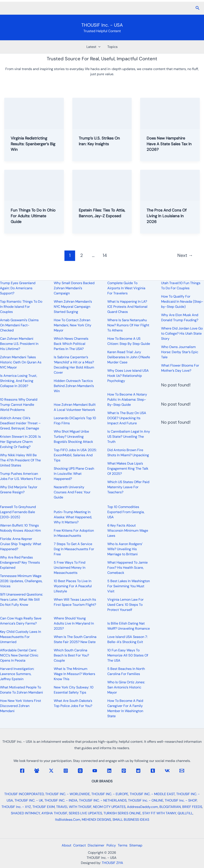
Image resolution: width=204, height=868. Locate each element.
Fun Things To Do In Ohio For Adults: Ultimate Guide (29, 215)
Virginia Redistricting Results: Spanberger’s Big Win (31, 144)
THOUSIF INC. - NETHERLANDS (103, 800)
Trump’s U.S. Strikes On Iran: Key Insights (101, 141)
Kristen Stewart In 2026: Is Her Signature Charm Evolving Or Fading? (20, 442)
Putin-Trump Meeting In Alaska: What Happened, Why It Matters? (73, 517)
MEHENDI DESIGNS (96, 820)
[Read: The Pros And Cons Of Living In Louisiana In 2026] (170, 184)
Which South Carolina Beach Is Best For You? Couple (71, 655)
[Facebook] (22, 771)
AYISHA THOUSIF (54, 813)
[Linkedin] (109, 771)
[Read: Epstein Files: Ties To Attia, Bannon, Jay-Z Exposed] (102, 184)
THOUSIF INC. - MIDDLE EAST (152, 794)
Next (185, 254)
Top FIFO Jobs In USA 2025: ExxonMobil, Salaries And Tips (75, 455)
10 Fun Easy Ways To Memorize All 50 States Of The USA (128, 655)
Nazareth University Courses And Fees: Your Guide (72, 492)
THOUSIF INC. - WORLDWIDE (68, 794)
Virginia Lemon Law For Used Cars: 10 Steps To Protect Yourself (125, 605)
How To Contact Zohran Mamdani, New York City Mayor (73, 325)
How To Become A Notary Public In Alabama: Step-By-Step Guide (127, 399)
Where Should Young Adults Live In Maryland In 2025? (74, 623)
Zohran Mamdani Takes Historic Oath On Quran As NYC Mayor (21, 362)
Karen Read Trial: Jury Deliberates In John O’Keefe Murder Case (129, 357)
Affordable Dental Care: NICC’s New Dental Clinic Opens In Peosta (19, 655)
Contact (77, 845)
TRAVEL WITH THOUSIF (74, 807)
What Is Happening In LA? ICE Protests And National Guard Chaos (127, 307)
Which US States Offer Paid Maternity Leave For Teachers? (128, 487)
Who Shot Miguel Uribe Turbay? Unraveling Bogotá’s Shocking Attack (73, 437)
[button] (198, 8)
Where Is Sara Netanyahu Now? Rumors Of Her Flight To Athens (128, 325)
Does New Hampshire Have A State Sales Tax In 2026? (169, 144)
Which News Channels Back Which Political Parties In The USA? (71, 344)
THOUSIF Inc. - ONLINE (146, 800)
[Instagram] (66, 771)
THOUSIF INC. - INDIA (61, 800)
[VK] (167, 771)
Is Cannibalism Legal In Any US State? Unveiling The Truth (129, 437)
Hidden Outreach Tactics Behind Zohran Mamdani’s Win (74, 386)
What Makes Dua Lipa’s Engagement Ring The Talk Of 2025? (128, 469)
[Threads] (80, 771)
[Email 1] (182, 771)
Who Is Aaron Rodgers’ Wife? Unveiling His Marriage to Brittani (125, 549)
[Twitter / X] (51, 771)
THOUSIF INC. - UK (29, 800)
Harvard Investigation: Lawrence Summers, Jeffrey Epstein (17, 674)
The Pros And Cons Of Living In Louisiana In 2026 (168, 215)
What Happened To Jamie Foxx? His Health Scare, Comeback (127, 568)
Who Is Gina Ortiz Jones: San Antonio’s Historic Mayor (126, 687)
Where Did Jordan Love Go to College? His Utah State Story (182, 333)
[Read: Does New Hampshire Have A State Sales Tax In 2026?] (170, 113)
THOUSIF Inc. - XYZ (16, 807)
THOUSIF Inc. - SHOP (181, 800)
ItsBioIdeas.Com (68, 820)
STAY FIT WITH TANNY (159, 813)
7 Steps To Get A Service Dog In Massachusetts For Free (74, 549)
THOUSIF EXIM (44, 807)
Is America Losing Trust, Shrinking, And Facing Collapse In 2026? (19, 381)
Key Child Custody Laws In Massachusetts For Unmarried (20, 637)
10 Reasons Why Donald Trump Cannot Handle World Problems (19, 405)
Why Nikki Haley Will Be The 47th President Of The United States (20, 460)
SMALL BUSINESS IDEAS (131, 820)
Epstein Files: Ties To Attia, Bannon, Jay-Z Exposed (99, 215)
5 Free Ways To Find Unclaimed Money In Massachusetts (70, 568)
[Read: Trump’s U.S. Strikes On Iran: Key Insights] (102, 113)
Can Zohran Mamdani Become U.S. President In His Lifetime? (19, 344)
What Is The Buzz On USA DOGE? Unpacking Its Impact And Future (127, 418)
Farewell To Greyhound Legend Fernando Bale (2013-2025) (18, 512)
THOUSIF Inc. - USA (102, 25)
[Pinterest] (124, 771)
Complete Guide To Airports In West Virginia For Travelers (126, 288)
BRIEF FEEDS (192, 807)
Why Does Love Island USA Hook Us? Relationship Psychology (128, 376)
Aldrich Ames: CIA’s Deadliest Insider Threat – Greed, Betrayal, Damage (20, 423)
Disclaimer (95, 845)
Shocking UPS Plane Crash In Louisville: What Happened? (74, 474)
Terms (125, 845)
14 (105, 254)
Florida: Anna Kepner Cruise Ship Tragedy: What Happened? (21, 544)
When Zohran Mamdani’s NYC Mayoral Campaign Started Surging (73, 307)
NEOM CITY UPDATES (109, 807)
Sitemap (139, 845)
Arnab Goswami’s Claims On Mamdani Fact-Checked (19, 325)
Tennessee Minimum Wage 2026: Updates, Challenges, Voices (21, 581)
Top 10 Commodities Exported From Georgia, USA (126, 512)
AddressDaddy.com (142, 807)
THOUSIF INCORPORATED (24, 794)
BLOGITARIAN (170, 807)
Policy (112, 845)
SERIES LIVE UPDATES (85, 813)
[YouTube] (95, 771)
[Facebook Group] (37, 771)
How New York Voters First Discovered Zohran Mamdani (20, 706)
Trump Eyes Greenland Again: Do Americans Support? (18, 288)
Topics (112, 47)
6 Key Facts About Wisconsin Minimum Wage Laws (128, 530)
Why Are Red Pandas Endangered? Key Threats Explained (20, 562)
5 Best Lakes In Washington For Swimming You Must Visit (129, 586)
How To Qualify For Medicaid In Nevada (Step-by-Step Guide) (182, 302)
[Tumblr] (153, 771)
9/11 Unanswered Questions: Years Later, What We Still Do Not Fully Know (21, 600)
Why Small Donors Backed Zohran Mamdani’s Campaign (74, 288)
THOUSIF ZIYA (112, 863)
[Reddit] (138, 771)
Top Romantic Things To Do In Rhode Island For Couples (21, 307)
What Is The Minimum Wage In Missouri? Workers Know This (74, 674)
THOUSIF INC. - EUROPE (110, 794)
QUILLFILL (185, 813)
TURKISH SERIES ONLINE (122, 813)
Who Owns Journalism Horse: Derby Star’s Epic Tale (180, 352)
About (63, 845)
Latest (93, 47)
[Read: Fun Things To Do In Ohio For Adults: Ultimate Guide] (34, 184)
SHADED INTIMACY (25, 813)
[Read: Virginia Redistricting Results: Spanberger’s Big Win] (34, 113)
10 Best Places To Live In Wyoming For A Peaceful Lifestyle (73, 586)
